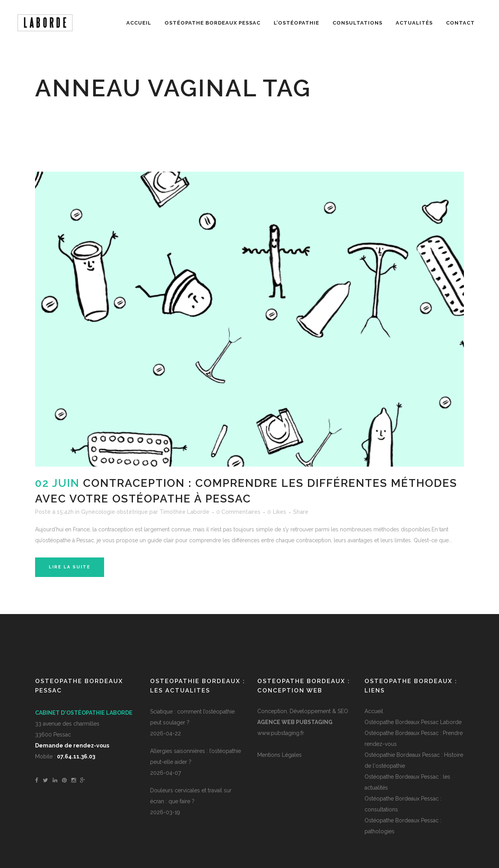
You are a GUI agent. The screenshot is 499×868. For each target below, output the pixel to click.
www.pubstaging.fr (281, 733)
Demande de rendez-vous (72, 746)
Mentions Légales (280, 755)
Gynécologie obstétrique (114, 512)
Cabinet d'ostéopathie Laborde (84, 713)
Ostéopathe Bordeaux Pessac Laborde (413, 722)
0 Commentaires (238, 512)
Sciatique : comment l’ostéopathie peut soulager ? (192, 717)
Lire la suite (70, 567)
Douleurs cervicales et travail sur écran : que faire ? (191, 796)
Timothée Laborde (184, 512)
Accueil (374, 711)
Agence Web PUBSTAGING (295, 722)
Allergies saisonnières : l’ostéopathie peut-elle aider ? (196, 756)
